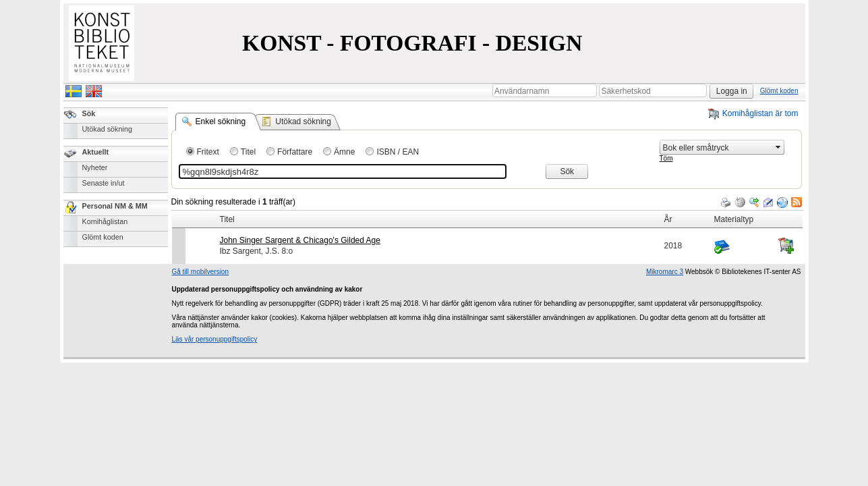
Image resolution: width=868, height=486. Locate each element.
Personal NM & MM (115, 206)
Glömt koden (779, 91)
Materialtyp (734, 219)
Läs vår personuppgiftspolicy (215, 339)
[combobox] (716, 147)
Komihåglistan (105, 221)
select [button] (778, 147)
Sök (89, 113)
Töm (666, 158)
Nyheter (95, 167)
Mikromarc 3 (665, 272)
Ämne (344, 152)
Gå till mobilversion (200, 272)
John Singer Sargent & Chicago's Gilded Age (300, 240)
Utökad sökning (107, 129)
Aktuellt (96, 152)
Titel (248, 152)
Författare (295, 152)
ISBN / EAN (398, 152)
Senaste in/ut (104, 183)
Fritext (208, 152)
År (668, 219)
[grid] (487, 211)
